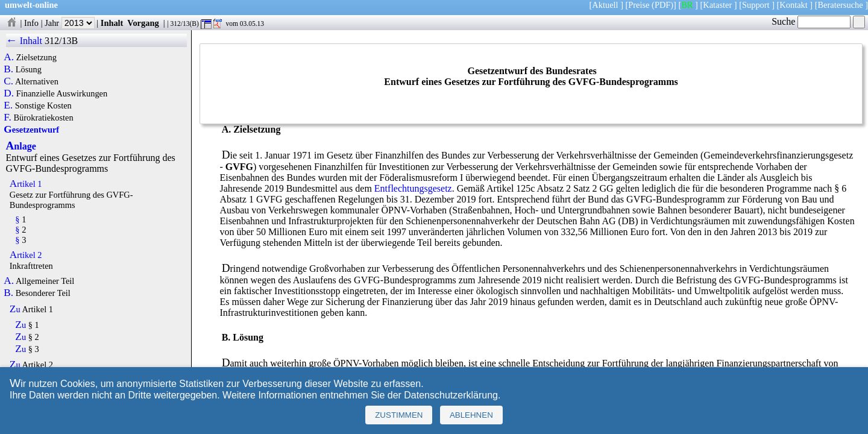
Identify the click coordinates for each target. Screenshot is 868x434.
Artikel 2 (26, 255)
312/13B (61, 41)
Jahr (70, 23)
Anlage (21, 146)
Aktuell (605, 5)
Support (756, 5)
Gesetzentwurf (31, 130)
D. (9, 93)
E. (8, 105)
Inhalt (112, 23)
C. (8, 81)
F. (8, 118)
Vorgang (143, 23)
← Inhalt (24, 41)
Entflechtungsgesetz (413, 188)
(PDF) (662, 5)
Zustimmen (399, 415)
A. (9, 57)
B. (8, 69)
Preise (639, 5)
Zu (15, 309)
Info (31, 23)
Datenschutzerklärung (451, 395)
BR (687, 5)
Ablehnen (471, 415)
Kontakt (793, 5)
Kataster (717, 5)
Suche (811, 21)
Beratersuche (841, 5)
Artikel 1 (26, 184)
